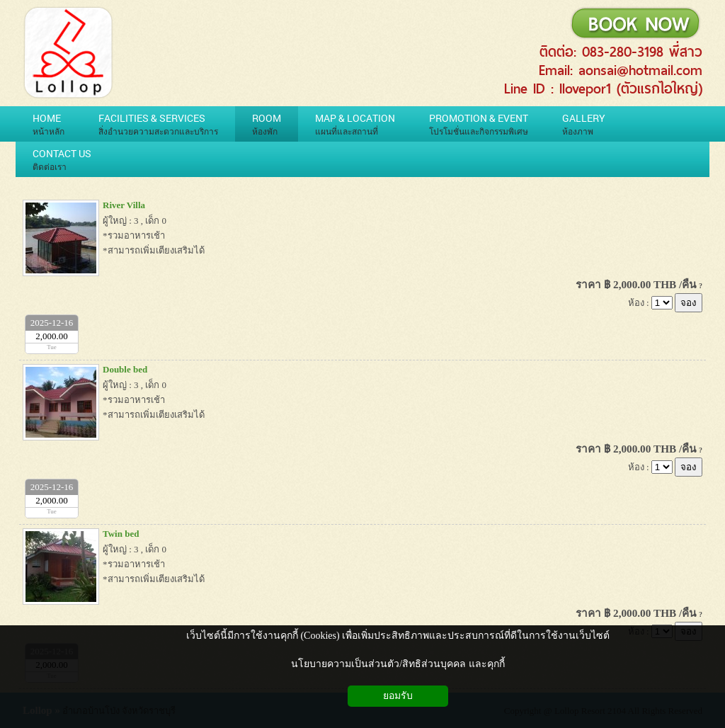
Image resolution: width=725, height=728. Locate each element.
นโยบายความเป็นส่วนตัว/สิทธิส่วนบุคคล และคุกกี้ (398, 664)
